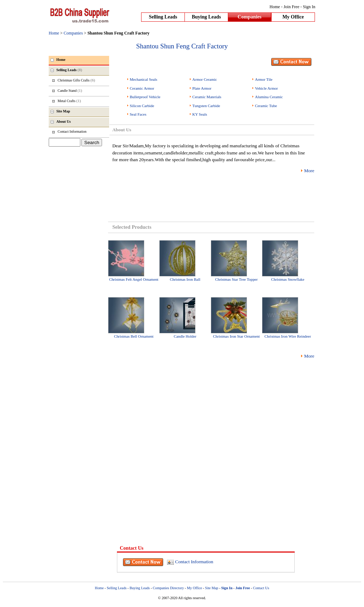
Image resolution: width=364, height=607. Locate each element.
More (309, 171)
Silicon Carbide (142, 106)
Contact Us (261, 588)
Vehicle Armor (266, 88)
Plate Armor (202, 88)
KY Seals (200, 114)
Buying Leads (206, 17)
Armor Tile (264, 79)
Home (275, 7)
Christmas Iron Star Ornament (236, 336)
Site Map (212, 588)
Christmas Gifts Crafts (76, 80)
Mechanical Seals (143, 79)
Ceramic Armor (142, 88)
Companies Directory (168, 588)
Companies (250, 17)
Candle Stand (70, 90)
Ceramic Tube (266, 106)
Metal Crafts (69, 101)
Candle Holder (185, 336)
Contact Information (194, 562)
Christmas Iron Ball (185, 279)
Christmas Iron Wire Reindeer (288, 336)
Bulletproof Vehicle (145, 97)
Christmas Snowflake (288, 279)
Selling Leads (163, 17)
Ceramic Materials (207, 97)
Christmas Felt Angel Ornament (134, 279)
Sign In (309, 7)
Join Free (291, 7)
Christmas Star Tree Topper (236, 279)
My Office (293, 17)
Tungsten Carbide (206, 106)
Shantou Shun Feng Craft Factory (182, 46)
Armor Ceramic (205, 79)
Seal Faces (138, 114)
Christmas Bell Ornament (134, 336)
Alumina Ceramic (269, 97)
